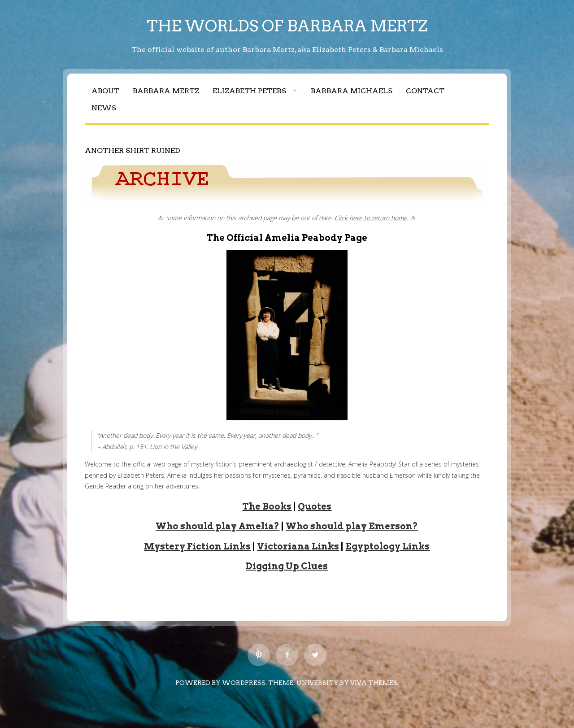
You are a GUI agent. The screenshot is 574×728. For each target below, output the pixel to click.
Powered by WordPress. (221, 683)
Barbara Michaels (352, 91)
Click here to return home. (372, 218)
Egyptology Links (387, 546)
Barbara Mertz (166, 91)
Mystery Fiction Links (197, 546)
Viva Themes (374, 683)
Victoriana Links (298, 546)
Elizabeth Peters (249, 91)
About (105, 91)
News (104, 108)
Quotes (315, 506)
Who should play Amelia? (217, 526)
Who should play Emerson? (352, 526)
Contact (425, 91)
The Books (267, 506)
